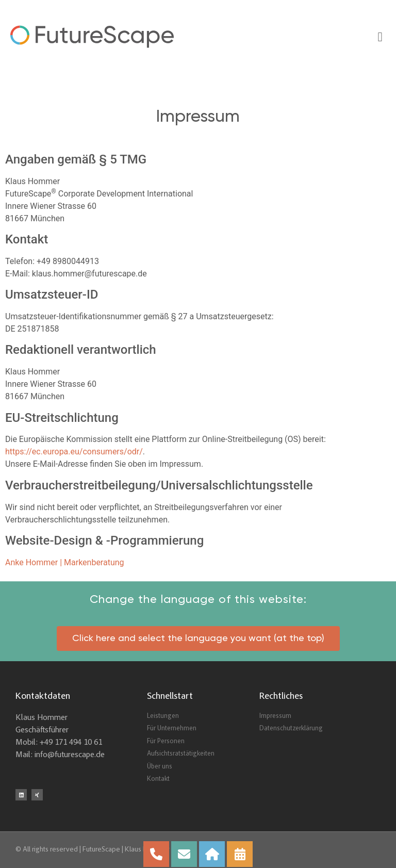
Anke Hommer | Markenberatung (65, 562)
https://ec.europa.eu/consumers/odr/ (74, 452)
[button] (380, 37)
